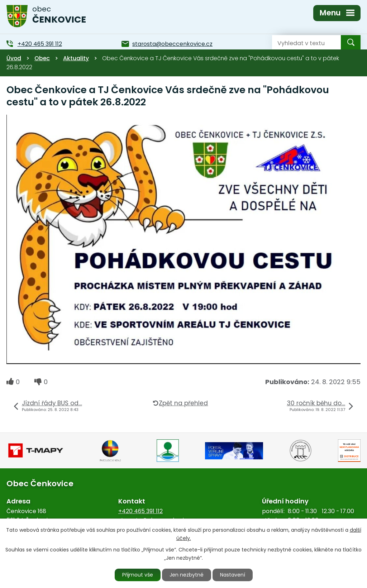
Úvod (14, 58)
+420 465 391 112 (140, 511)
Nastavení (233, 575)
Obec (42, 58)
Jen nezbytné (187, 575)
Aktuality (76, 58)
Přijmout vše (138, 575)
